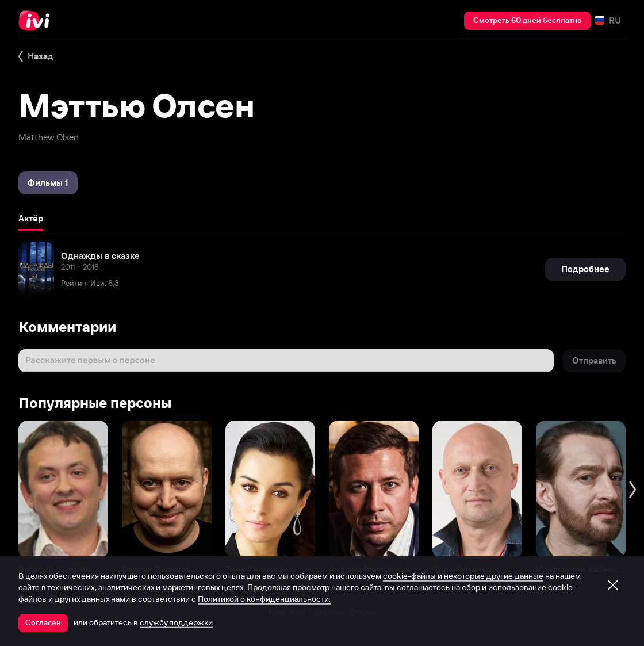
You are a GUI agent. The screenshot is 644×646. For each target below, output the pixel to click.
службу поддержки (176, 622)
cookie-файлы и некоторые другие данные (463, 576)
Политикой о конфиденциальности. (264, 599)
